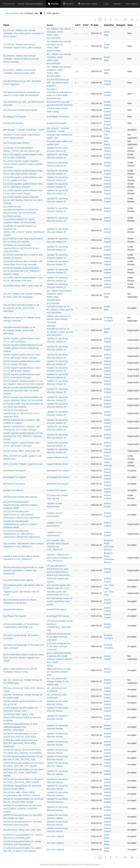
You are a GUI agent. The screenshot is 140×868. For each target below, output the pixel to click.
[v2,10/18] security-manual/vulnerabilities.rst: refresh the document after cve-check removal (21, 210)
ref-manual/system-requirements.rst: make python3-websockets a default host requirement (23, 570)
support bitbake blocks (57, 457)
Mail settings (132, 4)
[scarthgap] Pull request (15, 117)
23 (132, 20)
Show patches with (14, 13)
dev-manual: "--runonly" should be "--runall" (24, 130)
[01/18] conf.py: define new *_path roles (22, 830)
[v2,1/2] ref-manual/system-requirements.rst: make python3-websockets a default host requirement (22, 534)
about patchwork (92, 864)
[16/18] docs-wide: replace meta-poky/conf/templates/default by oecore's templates (22, 717)
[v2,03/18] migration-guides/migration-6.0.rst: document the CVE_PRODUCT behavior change (22, 271)
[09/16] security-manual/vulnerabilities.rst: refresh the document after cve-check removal (23, 391)
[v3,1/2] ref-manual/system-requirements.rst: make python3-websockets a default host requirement (22, 515)
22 (125, 20)
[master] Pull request (13, 123)
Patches (53, 4)
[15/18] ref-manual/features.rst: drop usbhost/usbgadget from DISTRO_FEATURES (20, 727)
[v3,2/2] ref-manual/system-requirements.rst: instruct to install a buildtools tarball (20, 505)
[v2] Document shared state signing (20, 497)
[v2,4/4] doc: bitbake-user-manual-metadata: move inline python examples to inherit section (23, 33)
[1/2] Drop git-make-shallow (16, 143)
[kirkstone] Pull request (14, 484)
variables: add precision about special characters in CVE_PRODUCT (60, 558)
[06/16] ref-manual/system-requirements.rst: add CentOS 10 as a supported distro (21, 413)
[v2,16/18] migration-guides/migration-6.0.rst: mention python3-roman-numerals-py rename (23, 164)
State (130, 25)
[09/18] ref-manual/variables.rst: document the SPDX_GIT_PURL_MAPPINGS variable (23, 773)
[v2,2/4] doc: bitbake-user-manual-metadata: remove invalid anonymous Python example (21, 59)
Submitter (109, 25)
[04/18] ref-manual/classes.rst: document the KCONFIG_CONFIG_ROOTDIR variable (23, 809)
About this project (88, 4)
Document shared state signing (18, 580)
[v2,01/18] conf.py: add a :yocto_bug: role (23, 286)
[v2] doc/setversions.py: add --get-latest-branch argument (58, 83)
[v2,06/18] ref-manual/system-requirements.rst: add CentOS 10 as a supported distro (21, 248)
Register (117, 4)
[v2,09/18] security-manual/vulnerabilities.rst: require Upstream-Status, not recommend (19, 219)
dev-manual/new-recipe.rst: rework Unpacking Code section (60, 601)
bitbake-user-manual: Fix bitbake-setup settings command (59, 319)
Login (106, 4)
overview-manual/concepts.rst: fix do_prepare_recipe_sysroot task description (19, 330)
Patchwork (9, 4)
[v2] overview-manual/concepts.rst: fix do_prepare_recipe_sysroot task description (21, 308)
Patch (6, 25)
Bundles (68, 4)
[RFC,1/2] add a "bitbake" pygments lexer (23, 464)
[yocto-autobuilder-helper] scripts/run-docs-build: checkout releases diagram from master (24, 658)
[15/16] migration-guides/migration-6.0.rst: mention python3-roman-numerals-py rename (23, 348)
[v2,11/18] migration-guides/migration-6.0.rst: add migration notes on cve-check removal (23, 200)
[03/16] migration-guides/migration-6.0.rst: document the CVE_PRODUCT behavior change (23, 436)
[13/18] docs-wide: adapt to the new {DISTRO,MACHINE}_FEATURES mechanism (20, 743)
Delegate (121, 25)
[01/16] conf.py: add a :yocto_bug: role (22, 451)
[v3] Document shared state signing (20, 110)
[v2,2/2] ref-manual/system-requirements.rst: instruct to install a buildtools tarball (20, 524)
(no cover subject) (55, 836)
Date (96, 25)
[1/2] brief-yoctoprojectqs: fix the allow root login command (59, 637)
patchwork (45, 864)
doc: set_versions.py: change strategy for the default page (58, 681)
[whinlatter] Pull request (15, 471)
